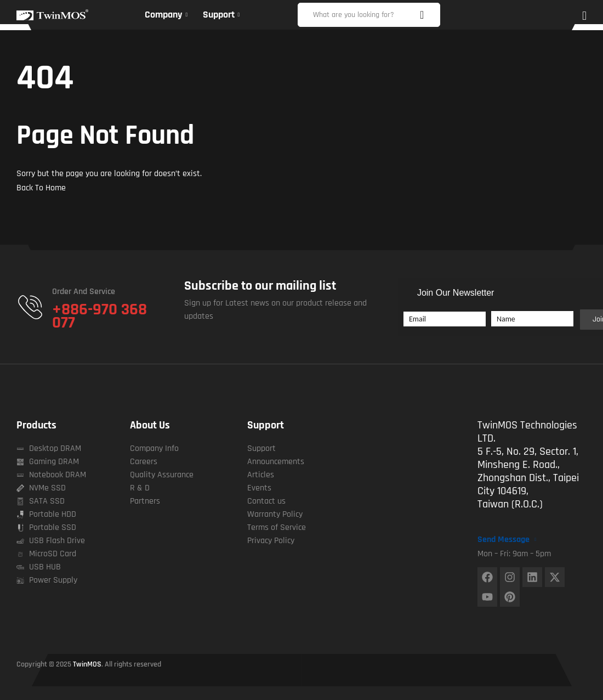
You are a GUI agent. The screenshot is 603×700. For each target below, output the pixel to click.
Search (426, 15)
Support (266, 425)
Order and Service (84, 292)
